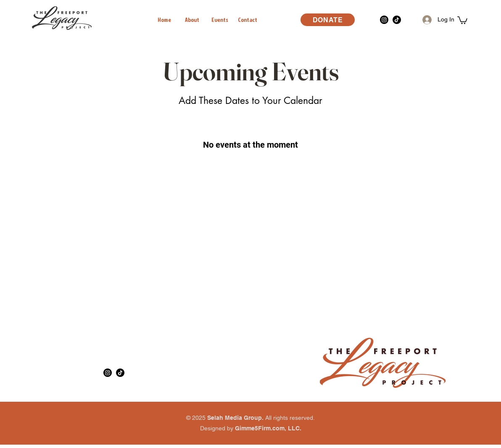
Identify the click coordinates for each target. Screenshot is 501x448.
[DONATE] (328, 20)
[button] (462, 20)
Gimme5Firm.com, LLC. (268, 428)
